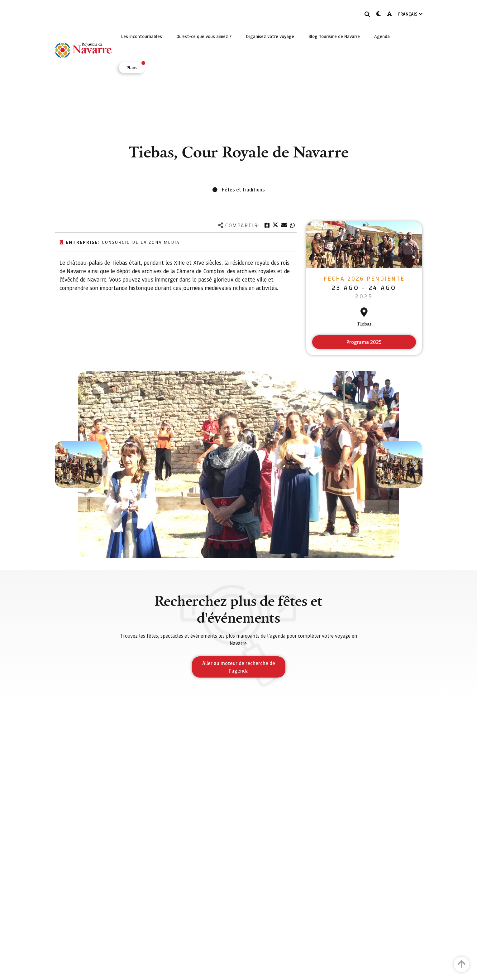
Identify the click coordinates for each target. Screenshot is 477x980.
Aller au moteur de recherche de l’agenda (239, 667)
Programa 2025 (364, 342)
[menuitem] (142, 36)
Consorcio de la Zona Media (141, 242)
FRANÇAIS (410, 14)
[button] (78, 464)
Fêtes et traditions (243, 189)
